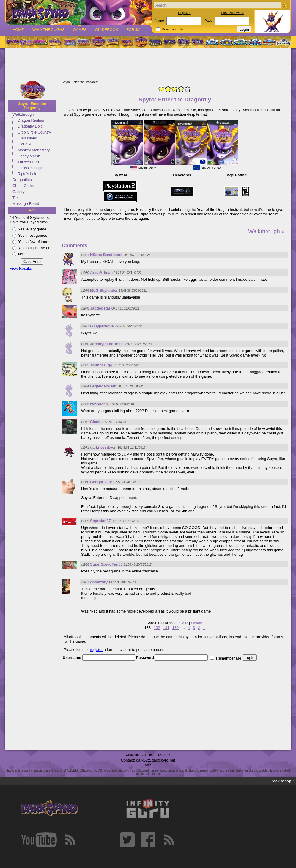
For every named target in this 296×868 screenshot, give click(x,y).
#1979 (85, 291)
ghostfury (99, 582)
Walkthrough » (266, 231)
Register (184, 13)
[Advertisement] (148, 65)
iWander (97, 404)
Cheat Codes (24, 186)
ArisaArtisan (101, 273)
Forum (133, 30)
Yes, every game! (33, 229)
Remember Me (173, 29)
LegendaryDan (103, 386)
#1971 (85, 448)
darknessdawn (103, 447)
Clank (95, 422)
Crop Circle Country (34, 132)
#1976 (85, 344)
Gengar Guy (101, 482)
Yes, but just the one (35, 248)
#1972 (85, 422)
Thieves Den (28, 162)
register (96, 650)
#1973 (85, 404)
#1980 (85, 273)
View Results (21, 268)
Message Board (26, 204)
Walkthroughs (48, 30)
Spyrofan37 (100, 521)
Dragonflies (22, 180)
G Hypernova (102, 326)
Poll (32, 210)
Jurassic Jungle (31, 168)
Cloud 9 (24, 144)
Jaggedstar (100, 308)
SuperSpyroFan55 (106, 564)
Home (18, 30)
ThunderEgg (101, 365)
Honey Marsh (29, 156)
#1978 (85, 309)
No (21, 254)
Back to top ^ (282, 781)
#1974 (85, 386)
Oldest (197, 623)
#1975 (85, 365)
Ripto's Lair (27, 174)
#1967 (85, 582)
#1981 (85, 255)
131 (166, 628)
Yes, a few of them (34, 242)
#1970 (85, 482)
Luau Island (27, 138)
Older (183, 623)
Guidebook (107, 30)
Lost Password (232, 13)
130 (175, 628)
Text (16, 198)
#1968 (85, 565)
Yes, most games (33, 235)
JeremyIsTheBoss (106, 344)
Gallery (19, 192)
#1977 (85, 326)
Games (80, 30)
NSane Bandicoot (106, 255)
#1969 (85, 521)
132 (157, 628)
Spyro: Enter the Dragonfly (32, 106)
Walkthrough (23, 114)
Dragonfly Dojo (30, 126)
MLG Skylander (104, 290)
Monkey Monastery (34, 150)
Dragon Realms (31, 120)
